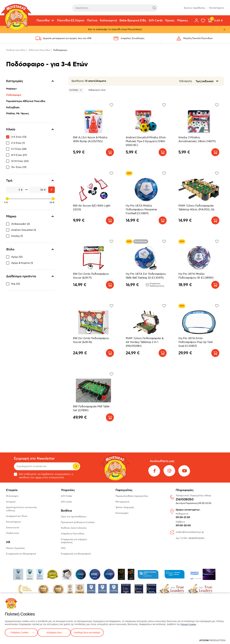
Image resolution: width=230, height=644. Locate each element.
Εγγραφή (76, 466)
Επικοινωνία (13, 528)
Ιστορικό (11, 502)
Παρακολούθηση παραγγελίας (132, 496)
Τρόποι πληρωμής (125, 507)
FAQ (63, 548)
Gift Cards (156, 21)
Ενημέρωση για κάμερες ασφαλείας (74, 541)
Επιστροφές (122, 513)
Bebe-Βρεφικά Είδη (133, 21)
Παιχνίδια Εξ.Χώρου (71, 21)
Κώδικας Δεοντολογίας (74, 528)
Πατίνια (92, 21)
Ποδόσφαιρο (14, 95)
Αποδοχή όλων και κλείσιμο (92, 632)
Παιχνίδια (43, 21)
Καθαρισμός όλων (97, 90)
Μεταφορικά (122, 502)
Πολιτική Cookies (189, 624)
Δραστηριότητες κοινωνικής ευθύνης (21, 509)
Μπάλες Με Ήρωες (17, 113)
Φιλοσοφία (12, 496)
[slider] (7, 199)
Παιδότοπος (13, 533)
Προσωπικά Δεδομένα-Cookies (78, 522)
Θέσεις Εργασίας (15, 548)
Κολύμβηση (13, 107)
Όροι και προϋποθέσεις (74, 517)
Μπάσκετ (11, 89)
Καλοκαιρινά (108, 21)
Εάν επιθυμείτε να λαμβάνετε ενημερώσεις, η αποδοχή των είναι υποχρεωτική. (44, 476)
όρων (38, 478)
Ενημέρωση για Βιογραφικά (21, 554)
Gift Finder (67, 496)
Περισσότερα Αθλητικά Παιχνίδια (26, 101)
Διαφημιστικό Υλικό (17, 516)
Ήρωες (170, 21)
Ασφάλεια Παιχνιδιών (73, 534)
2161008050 (185, 500)
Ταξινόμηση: (186, 81)
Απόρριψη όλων (56, 632)
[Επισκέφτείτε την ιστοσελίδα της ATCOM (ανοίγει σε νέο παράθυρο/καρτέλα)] (212, 640)
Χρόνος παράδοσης (194, 8)
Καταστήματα (217, 8)
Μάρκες (183, 21)
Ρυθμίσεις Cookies (20, 632)
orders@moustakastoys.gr (190, 532)
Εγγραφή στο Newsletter (34, 459)
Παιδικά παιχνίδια (16, 50)
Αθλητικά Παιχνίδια (39, 50)
